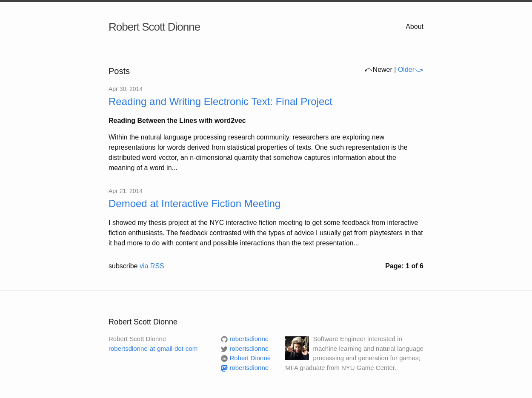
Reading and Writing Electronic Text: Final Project (220, 101)
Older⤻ (411, 70)
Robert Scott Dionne (154, 27)
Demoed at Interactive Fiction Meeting (194, 203)
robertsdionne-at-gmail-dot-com (153, 348)
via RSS (152, 266)
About (415, 27)
